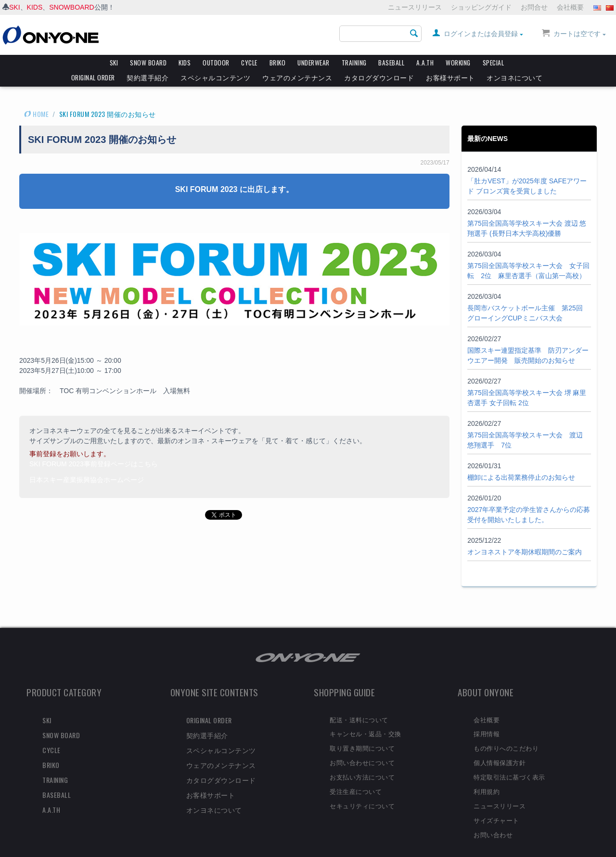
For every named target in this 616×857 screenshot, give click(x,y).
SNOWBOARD (71, 7)
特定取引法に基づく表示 (509, 760)
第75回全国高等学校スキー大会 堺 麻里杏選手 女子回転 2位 (527, 381)
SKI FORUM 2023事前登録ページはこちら (94, 447)
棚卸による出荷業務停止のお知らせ (521, 460)
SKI (15, 7)
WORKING (458, 63)
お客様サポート (450, 77)
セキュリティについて (362, 789)
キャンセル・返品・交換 (366, 716)
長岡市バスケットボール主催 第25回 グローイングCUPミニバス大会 (525, 296)
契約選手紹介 (148, 77)
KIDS (35, 7)
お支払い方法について (362, 760)
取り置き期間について (362, 731)
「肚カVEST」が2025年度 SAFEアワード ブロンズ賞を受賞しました (527, 169)
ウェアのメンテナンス (297, 77)
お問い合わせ (493, 818)
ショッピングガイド (481, 7)
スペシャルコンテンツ (215, 77)
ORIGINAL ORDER (93, 77)
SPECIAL (494, 63)
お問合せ (534, 7)
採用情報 (487, 716)
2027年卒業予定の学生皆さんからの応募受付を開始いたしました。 (529, 498)
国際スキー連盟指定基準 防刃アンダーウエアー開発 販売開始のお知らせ (528, 339)
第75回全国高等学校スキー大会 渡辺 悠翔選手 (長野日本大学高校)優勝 (527, 211)
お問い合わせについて (362, 745)
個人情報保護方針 (500, 745)
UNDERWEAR (314, 63)
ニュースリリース (415, 7)
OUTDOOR (216, 63)
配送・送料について (359, 703)
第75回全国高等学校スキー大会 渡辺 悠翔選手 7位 (525, 423)
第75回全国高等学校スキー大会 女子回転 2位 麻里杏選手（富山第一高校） (528, 254)
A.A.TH (425, 63)
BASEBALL (391, 63)
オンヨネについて (514, 77)
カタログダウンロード (379, 77)
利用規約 (487, 774)
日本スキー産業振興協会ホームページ (87, 463)
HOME (36, 97)
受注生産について (356, 774)
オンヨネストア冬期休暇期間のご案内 (525, 535)
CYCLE (249, 63)
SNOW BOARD (148, 63)
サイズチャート (496, 803)
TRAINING (354, 63)
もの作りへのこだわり (506, 731)
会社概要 (570, 7)
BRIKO (278, 63)
